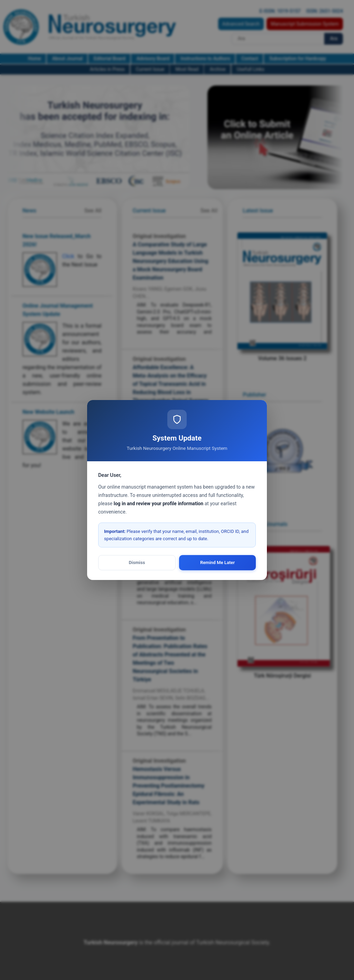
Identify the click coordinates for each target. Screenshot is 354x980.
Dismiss (137, 562)
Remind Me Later (217, 562)
